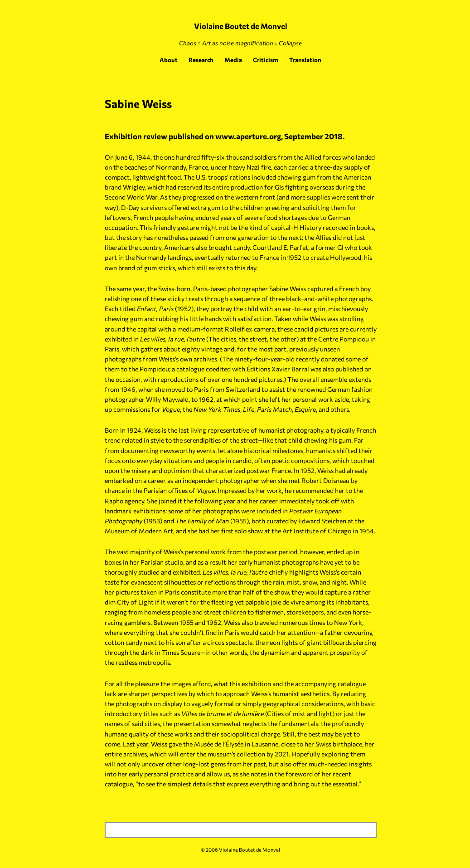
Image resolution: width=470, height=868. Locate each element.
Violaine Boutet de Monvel (241, 26)
